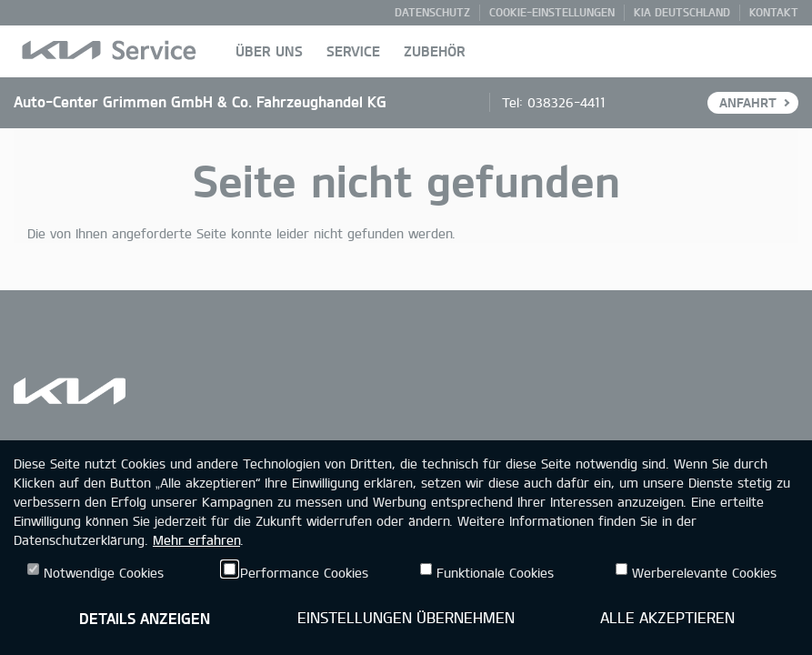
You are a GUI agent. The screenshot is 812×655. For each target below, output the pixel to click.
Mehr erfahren (196, 540)
